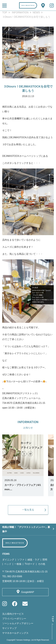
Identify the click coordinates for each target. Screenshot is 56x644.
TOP (5, 13)
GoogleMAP (28, 592)
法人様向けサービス (13, 614)
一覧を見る (28, 510)
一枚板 (18, 564)
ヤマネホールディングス (15, 633)
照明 (45, 560)
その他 (42, 564)
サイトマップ (9, 628)
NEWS (36, 13)
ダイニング (8, 560)
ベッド (8, 564)
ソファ (21, 560)
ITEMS (6, 554)
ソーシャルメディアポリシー (18, 623)
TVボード (30, 564)
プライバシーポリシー (14, 619)
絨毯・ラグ (33, 560)
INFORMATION (20, 13)
